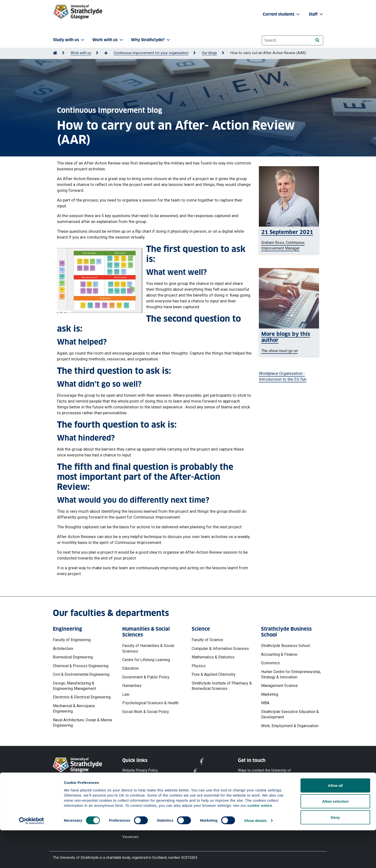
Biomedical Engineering (73, 657)
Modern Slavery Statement (135, 808)
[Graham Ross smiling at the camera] (289, 240)
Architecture (63, 649)
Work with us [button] (108, 40)
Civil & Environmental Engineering (81, 674)
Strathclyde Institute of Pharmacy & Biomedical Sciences (222, 686)
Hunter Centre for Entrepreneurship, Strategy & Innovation (291, 674)
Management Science (279, 686)
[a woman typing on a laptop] (289, 342)
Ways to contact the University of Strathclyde (264, 773)
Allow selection (335, 839)
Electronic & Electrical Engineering (82, 697)
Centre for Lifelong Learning (146, 660)
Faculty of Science (207, 640)
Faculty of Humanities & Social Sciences (148, 648)
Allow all (335, 823)
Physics (199, 666)
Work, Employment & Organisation (290, 726)
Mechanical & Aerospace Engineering (74, 709)
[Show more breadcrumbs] (109, 53)
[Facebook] (244, 797)
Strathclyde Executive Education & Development (290, 714)
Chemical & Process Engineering (81, 666)
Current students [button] (282, 14)
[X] (271, 797)
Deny (335, 855)
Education (131, 668)
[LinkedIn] (308, 797)
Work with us (81, 53)
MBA (265, 703)
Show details (256, 858)
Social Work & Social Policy (146, 712)
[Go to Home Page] (55, 53)
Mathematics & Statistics (213, 657)
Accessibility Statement (141, 788)
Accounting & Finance (279, 654)
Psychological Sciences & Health (150, 703)
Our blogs (209, 53)
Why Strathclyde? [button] (151, 40)
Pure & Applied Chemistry (214, 674)
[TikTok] (296, 797)
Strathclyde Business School (286, 646)
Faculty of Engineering (72, 640)
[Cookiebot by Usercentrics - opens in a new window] (32, 858)
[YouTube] (258, 797)
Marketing (270, 694)
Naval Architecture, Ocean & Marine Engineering (83, 723)
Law (126, 694)
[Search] (317, 40)
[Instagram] (284, 797)
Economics (270, 663)
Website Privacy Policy (140, 770)
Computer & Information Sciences (220, 649)
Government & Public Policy (146, 677)
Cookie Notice (133, 779)
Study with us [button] (69, 40)
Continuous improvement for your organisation (151, 53)
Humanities (132, 686)
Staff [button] (316, 14)
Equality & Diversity (137, 797)
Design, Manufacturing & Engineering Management (74, 686)
